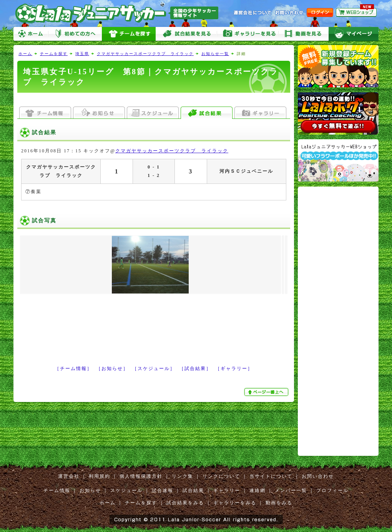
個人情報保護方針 (141, 476)
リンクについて (221, 476)
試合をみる (186, 34)
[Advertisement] (154, 100)
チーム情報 (57, 490)
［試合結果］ (195, 369)
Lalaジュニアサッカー (120, 13)
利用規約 (100, 476)
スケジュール (126, 490)
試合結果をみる (185, 503)
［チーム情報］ (73, 369)
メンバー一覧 (291, 490)
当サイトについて (271, 476)
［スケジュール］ (154, 369)
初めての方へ (75, 34)
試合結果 (193, 490)
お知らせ (90, 490)
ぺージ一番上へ (267, 392)
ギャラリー (227, 490)
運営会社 (69, 476)
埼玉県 (82, 54)
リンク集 (183, 476)
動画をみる (304, 34)
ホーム (31, 34)
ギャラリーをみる (248, 34)
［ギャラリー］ (234, 369)
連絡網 (257, 490)
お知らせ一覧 (215, 54)
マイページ (354, 34)
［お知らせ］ (112, 369)
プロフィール (332, 490)
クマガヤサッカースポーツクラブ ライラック (145, 54)
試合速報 (163, 490)
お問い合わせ (318, 476)
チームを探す (129, 34)
